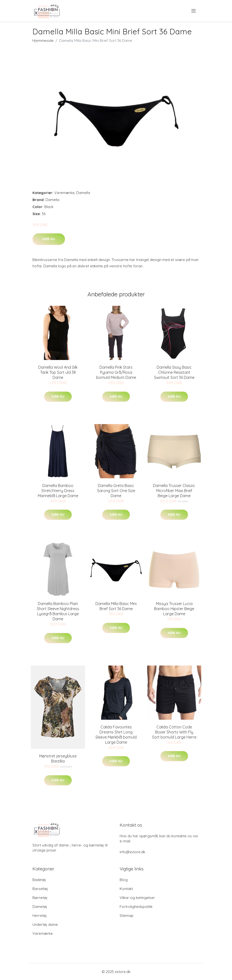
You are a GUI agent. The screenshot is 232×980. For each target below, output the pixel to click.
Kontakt (126, 889)
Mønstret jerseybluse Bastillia (58, 759)
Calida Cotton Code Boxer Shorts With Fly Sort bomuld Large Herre (174, 732)
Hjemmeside (43, 41)
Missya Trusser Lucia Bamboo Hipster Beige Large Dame (174, 609)
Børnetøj (40, 898)
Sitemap (127, 916)
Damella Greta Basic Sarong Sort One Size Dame (116, 491)
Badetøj (39, 880)
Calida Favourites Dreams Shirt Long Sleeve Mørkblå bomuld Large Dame (116, 735)
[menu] (194, 11)
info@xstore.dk (132, 852)
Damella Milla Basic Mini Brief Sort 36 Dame (116, 606)
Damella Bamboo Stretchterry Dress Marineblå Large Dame (58, 491)
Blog (124, 880)
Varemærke (64, 193)
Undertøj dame (45, 924)
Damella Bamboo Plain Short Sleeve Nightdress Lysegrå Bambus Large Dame (58, 611)
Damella (83, 193)
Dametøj (40, 907)
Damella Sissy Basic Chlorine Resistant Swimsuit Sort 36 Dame (174, 372)
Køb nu (49, 239)
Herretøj (40, 916)
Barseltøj (40, 889)
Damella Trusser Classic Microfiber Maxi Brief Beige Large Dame (174, 491)
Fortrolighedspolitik (136, 907)
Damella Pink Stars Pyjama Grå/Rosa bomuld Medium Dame (116, 372)
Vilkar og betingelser (137, 898)
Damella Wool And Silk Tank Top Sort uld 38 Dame (58, 372)
